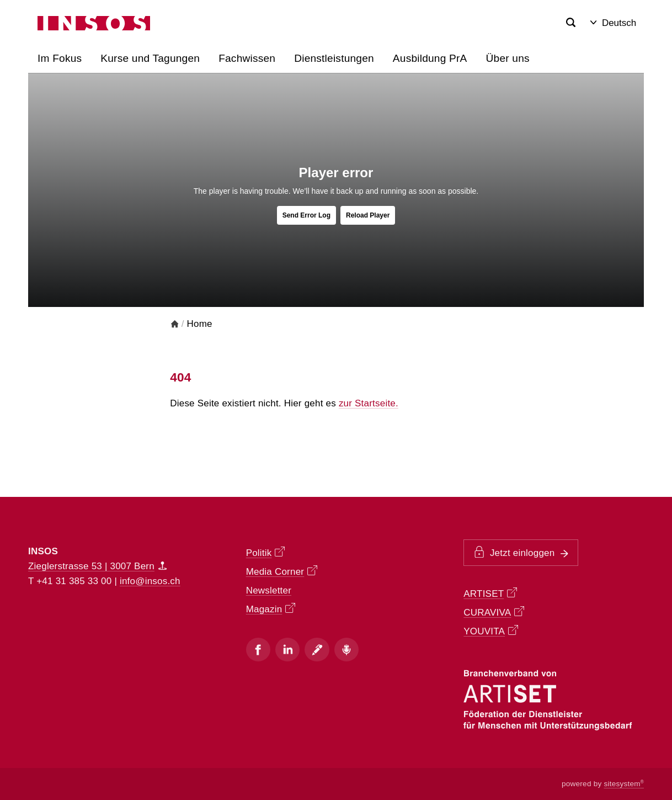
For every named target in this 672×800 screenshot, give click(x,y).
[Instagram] (287, 650)
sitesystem (624, 784)
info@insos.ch (150, 581)
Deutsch (613, 23)
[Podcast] (346, 650)
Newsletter (269, 590)
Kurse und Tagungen (150, 58)
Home (200, 324)
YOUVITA (490, 631)
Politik (265, 552)
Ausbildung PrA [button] (430, 58)
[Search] (571, 23)
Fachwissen (247, 58)
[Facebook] (258, 650)
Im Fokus (60, 58)
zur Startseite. (369, 403)
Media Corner (282, 571)
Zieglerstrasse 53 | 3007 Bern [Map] (97, 566)
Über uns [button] (508, 58)
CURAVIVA (494, 612)
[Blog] (317, 650)
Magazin (271, 609)
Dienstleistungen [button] (334, 58)
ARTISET (490, 593)
